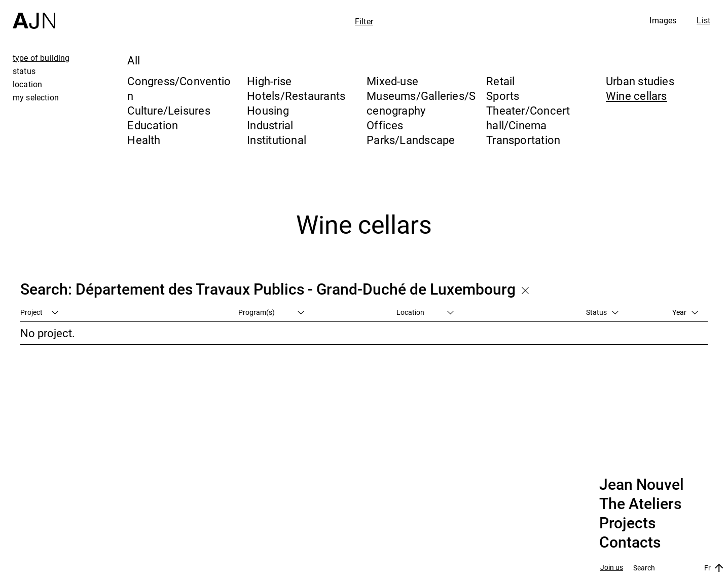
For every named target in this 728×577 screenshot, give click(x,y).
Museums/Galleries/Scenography (421, 103)
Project (39, 312)
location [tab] (27, 84)
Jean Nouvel (642, 485)
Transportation (523, 140)
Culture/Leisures (169, 110)
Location (425, 312)
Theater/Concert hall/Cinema (528, 118)
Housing (268, 110)
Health (144, 140)
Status (602, 312)
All (134, 60)
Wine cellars (636, 96)
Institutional (277, 140)
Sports (503, 96)
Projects (627, 523)
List (703, 20)
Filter (364, 21)
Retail (500, 81)
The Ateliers (640, 504)
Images (663, 20)
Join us (612, 568)
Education (153, 125)
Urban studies (640, 81)
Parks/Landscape (411, 140)
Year (685, 312)
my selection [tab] (36, 97)
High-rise (269, 81)
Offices (385, 125)
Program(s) (271, 312)
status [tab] (24, 71)
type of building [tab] (41, 58)
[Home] (34, 14)
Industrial (270, 125)
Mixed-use (392, 81)
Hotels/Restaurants (296, 96)
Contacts (630, 543)
